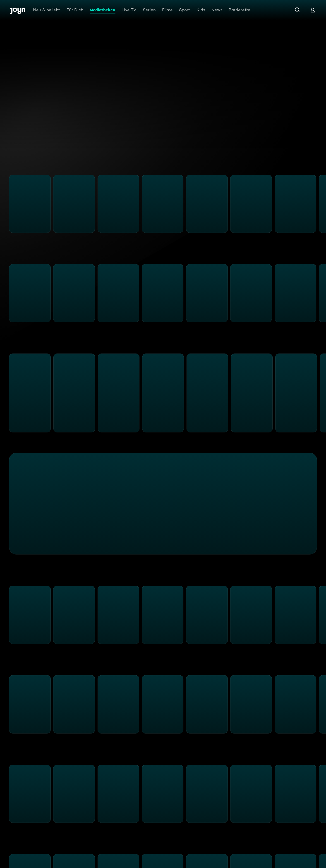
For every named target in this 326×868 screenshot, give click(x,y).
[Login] (313, 10)
